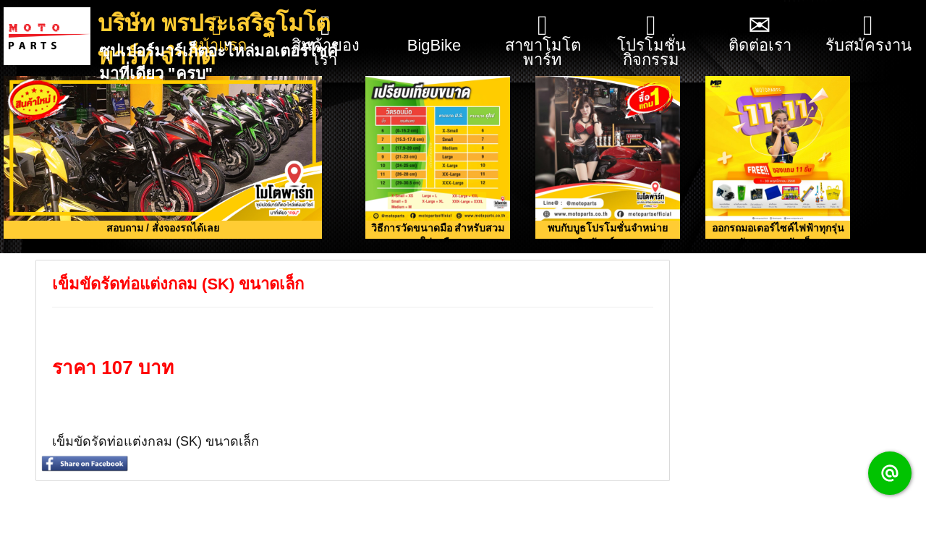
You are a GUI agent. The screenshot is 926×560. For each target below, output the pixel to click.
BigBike (434, 27)
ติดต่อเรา (760, 33)
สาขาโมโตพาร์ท (543, 40)
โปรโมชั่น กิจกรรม (651, 40)
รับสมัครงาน (868, 33)
